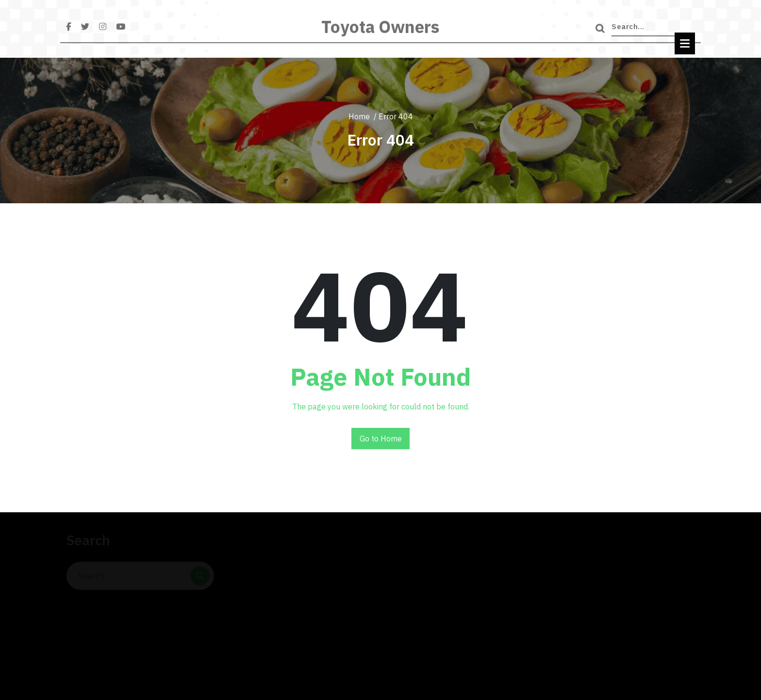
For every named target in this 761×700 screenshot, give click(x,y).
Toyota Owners (380, 32)
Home (359, 116)
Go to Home (381, 439)
